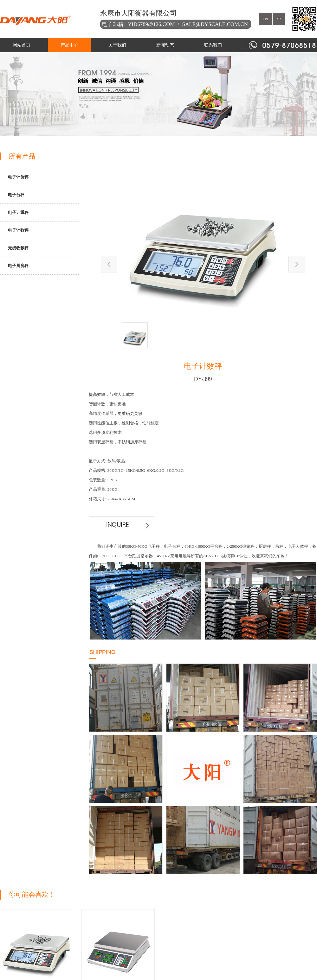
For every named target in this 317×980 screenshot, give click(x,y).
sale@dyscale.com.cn (215, 24)
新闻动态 (165, 45)
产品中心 (69, 45)
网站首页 (22, 45)
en (265, 19)
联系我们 (213, 45)
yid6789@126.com (151, 24)
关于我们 (117, 45)
